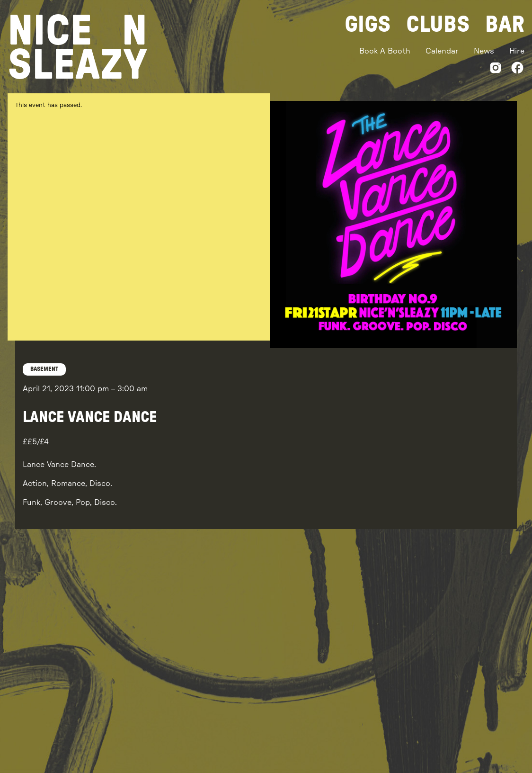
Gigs (368, 25)
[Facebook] (517, 69)
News (484, 51)
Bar (505, 25)
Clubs (438, 25)
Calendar (442, 51)
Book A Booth (385, 51)
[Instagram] (496, 69)
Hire (517, 51)
